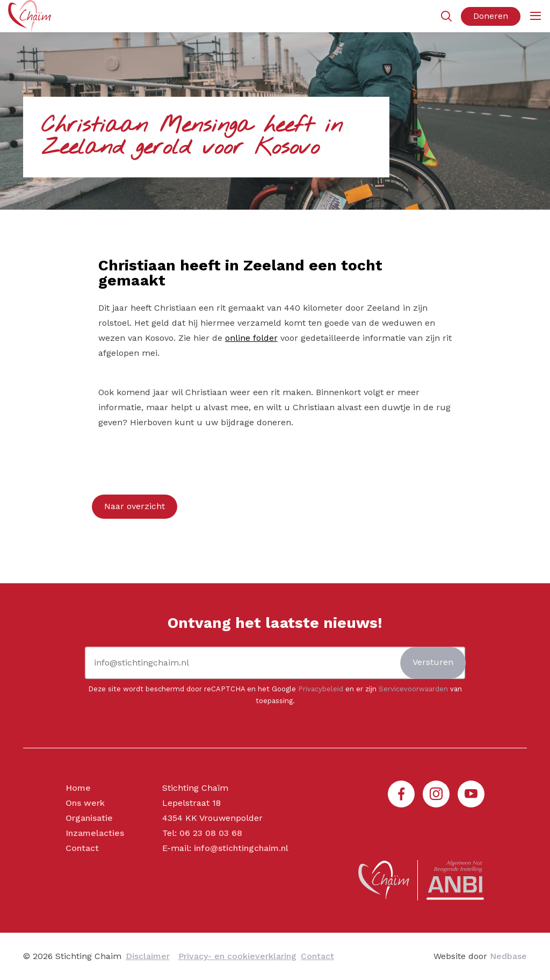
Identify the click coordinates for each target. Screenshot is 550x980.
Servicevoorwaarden (413, 689)
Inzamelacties (95, 833)
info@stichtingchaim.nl (241, 848)
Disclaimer (148, 956)
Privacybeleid (321, 689)
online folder (251, 338)
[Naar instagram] (436, 794)
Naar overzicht (135, 506)
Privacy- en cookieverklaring (237, 956)
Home (78, 788)
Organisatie (89, 818)
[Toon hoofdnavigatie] (535, 16)
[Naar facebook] (401, 794)
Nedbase (508, 956)
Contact (82, 848)
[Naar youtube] (471, 794)
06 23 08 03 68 (211, 833)
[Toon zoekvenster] (446, 16)
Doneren (491, 16)
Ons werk (85, 803)
